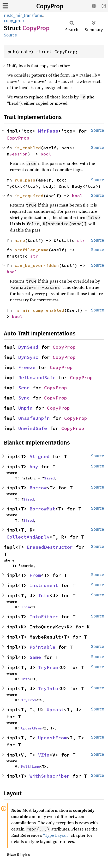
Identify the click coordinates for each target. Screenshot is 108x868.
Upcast (55, 710)
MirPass (48, 131)
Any (34, 467)
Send (24, 388)
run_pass (25, 180)
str (81, 240)
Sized (49, 478)
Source (10, 35)
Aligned (40, 456)
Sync (24, 398)
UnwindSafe (33, 428)
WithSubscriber (50, 776)
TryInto (48, 688)
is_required (29, 196)
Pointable (42, 647)
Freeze (27, 367)
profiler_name (32, 250)
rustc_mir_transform (23, 15)
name (20, 240)
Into (44, 595)
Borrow (38, 488)
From (35, 575)
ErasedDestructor (50, 547)
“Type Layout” (56, 835)
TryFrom (48, 667)
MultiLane (31, 766)
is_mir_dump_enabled (39, 310)
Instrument (44, 585)
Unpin (25, 408)
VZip (44, 755)
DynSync (28, 357)
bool (46, 154)
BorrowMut (42, 509)
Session (19, 154)
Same (35, 657)
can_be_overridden (37, 265)
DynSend (28, 347)
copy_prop (14, 21)
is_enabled (28, 148)
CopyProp (50, 6)
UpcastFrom (32, 728)
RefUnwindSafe (37, 377)
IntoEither (44, 617)
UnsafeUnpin (34, 418)
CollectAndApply (28, 537)
